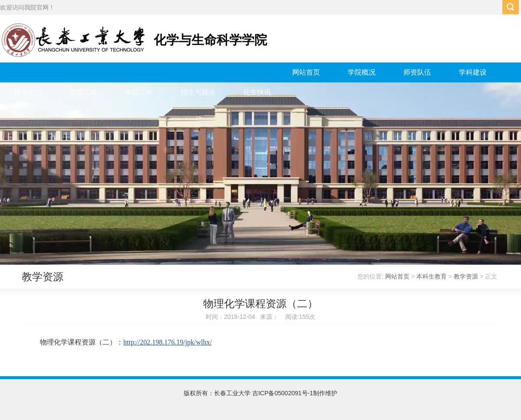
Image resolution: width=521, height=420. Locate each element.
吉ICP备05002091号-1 (283, 393)
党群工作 (83, 92)
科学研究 (28, 92)
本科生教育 (432, 276)
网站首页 (306, 72)
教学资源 (466, 276)
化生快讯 (257, 92)
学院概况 (362, 72)
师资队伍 (417, 72)
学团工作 (139, 92)
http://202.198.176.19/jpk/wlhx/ (168, 342)
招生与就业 (198, 92)
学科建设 (473, 72)
